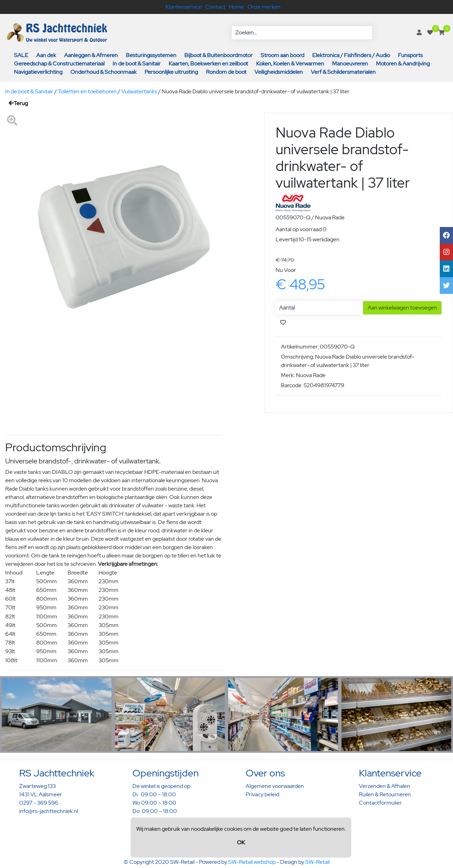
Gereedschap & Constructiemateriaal (59, 64)
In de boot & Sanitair (137, 64)
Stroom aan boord (282, 55)
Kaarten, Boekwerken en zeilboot (208, 64)
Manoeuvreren (350, 64)
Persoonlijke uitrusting (171, 72)
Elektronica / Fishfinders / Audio (351, 55)
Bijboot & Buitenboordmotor (218, 55)
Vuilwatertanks (139, 91)
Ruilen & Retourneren (385, 794)
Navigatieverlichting (38, 72)
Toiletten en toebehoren (87, 91)
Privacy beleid (262, 794)
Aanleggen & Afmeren (91, 55)
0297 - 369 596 (39, 803)
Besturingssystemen (151, 55)
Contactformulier (380, 803)
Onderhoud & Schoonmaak (103, 72)
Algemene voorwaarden (275, 786)
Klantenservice (184, 7)
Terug (18, 103)
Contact (215, 7)
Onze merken (264, 7)
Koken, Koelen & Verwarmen (290, 64)
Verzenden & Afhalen (385, 786)
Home (236, 7)
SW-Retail (317, 862)
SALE (21, 55)
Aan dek (46, 55)
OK (241, 842)
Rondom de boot (226, 72)
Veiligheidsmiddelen (279, 72)
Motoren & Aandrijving (403, 64)
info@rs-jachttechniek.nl (49, 811)
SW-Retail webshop (252, 862)
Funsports (410, 55)
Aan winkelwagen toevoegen (402, 308)
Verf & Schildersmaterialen (343, 72)
